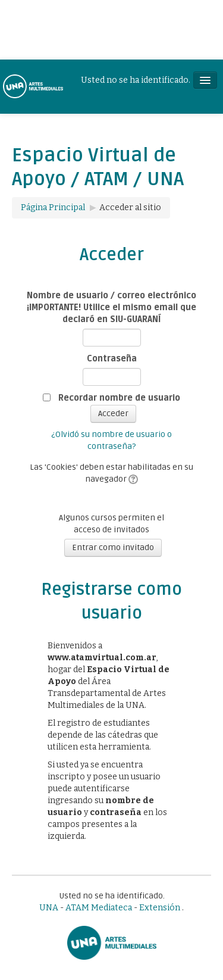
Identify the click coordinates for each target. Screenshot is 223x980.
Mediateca (111, 908)
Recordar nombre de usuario (119, 398)
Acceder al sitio (130, 207)
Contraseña (112, 359)
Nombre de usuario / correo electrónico (111, 296)
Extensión (160, 908)
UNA (49, 908)
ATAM (77, 908)
